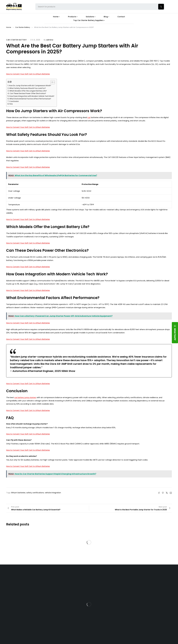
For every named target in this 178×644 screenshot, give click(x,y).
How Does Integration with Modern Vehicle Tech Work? (32, 96)
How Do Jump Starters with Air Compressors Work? (30, 86)
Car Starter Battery (23, 27)
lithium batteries (18, 493)
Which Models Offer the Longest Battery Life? (28, 91)
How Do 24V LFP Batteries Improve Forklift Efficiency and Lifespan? (110, 610)
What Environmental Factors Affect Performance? (30, 99)
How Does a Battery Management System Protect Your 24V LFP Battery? (108, 601)
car (89, 117)
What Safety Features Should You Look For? (28, 88)
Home (9, 27)
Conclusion (14, 101)
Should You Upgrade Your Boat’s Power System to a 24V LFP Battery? (110, 619)
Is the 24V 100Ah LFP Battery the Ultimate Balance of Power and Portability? (110, 583)
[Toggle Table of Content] (51, 82)
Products (77, 575)
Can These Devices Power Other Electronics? (28, 93)
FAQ (11, 104)
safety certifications (35, 493)
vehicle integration (53, 493)
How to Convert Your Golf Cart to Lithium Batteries (28, 74)
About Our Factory (55, 575)
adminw (50, 40)
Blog (102, 575)
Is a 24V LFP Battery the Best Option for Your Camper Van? (111, 628)
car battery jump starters (25, 397)
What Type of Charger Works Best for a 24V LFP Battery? (109, 591)
